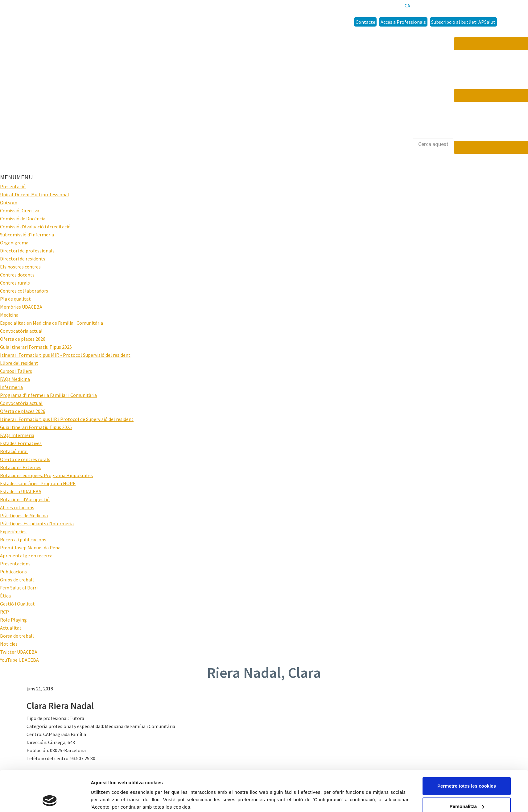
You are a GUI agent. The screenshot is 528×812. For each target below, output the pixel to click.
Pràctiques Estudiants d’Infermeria (37, 523)
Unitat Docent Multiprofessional (35, 194)
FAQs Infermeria (17, 435)
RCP (4, 612)
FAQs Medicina (15, 379)
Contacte (365, 22)
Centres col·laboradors (24, 291)
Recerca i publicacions (23, 539)
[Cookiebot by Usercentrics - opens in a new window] (50, 800)
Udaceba (46, 18)
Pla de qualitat (15, 299)
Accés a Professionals (403, 22)
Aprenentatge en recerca (26, 556)
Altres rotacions (17, 507)
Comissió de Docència (23, 219)
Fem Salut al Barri (19, 588)
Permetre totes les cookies (467, 748)
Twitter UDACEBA (19, 652)
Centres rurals (15, 283)
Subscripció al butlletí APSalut (463, 22)
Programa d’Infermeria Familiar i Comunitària (48, 395)
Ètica (5, 596)
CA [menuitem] (407, 6)
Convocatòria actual (21, 331)
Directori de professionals (27, 251)
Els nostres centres (20, 267)
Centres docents (17, 275)
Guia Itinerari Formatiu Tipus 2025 (36, 347)
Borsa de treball (17, 636)
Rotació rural (14, 451)
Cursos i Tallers (16, 371)
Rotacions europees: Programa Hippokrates (46, 475)
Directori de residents (23, 259)
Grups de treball (17, 580)
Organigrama (14, 243)
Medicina (9, 315)
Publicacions (13, 572)
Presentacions (15, 564)
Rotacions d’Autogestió (25, 499)
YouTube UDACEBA (19, 660)
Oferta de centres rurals (25, 459)
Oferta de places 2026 (23, 339)
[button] (16, 177)
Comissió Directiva (20, 210)
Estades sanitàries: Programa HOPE (38, 483)
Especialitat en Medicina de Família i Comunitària (52, 323)
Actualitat (11, 628)
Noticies (9, 644)
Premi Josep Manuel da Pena (30, 548)
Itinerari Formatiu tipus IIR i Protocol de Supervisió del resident (67, 419)
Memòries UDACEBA (21, 307)
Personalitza (467, 768)
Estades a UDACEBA (21, 491)
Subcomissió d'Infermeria (27, 235)
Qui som (9, 202)
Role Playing (13, 620)
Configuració (105, 793)
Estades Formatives (21, 443)
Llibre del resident (19, 363)
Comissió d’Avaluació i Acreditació (35, 227)
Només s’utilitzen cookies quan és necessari (467, 792)
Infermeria (11, 387)
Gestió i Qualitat (17, 604)
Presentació (13, 186)
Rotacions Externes (21, 467)
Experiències (13, 531)
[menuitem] (407, 6)
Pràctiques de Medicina (24, 515)
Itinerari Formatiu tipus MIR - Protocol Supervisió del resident (65, 355)
